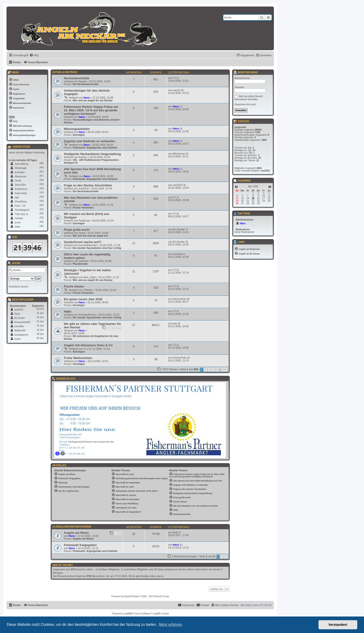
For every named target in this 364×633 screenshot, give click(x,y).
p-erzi (18, 223)
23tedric (88, 290)
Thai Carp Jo (21, 214)
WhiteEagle (21, 168)
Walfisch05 (20, 331)
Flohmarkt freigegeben (80, 545)
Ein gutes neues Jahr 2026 (83, 299)
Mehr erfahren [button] (171, 625)
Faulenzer (84, 221)
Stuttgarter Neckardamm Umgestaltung (92, 154)
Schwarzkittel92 (22, 322)
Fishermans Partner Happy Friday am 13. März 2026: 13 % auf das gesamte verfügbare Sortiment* (91, 110)
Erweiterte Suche (19, 287)
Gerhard (83, 261)
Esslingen (20, 172)
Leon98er (19, 326)
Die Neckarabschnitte (86, 84)
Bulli (175, 532)
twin (175, 323)
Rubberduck (21, 189)
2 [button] (206, 369)
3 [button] (209, 369)
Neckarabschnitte (77, 78)
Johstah (19, 218)
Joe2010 (84, 188)
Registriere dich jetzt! (245, 104)
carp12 (177, 90)
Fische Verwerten (83, 208)
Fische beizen (74, 286)
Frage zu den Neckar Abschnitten (88, 185)
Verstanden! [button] (338, 625)
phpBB (128, 614)
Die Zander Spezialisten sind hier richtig (97, 248)
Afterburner (21, 176)
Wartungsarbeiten (77, 129)
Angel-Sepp (21, 193)
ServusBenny (22, 164)
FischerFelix (180, 358)
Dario (18, 227)
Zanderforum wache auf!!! (83, 242)
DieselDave (21, 202)
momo (17, 339)
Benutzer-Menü (246, 73)
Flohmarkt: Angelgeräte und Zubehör (95, 148)
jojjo (17, 197)
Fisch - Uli (20, 206)
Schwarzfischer (87, 315)
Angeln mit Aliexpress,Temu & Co (88, 345)
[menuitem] (34, 55)
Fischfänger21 (22, 210)
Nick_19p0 (90, 277)
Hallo (68, 312)
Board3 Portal (131, 596)
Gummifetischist (88, 245)
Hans (87, 98)
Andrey (83, 157)
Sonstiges (79, 135)
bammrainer (180, 299)
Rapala (83, 81)
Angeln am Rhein (76, 533)
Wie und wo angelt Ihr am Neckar (93, 100)
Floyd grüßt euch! (77, 230)
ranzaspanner (21, 335)
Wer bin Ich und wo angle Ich (90, 236)
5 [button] (217, 369)
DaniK (18, 181)
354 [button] (224, 369)
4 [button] (213, 369)
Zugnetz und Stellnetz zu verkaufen (89, 141)
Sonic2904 (20, 185)
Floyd (82, 233)
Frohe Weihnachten (78, 358)
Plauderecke (80, 264)
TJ (174, 78)
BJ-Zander (179, 229)
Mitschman (179, 154)
